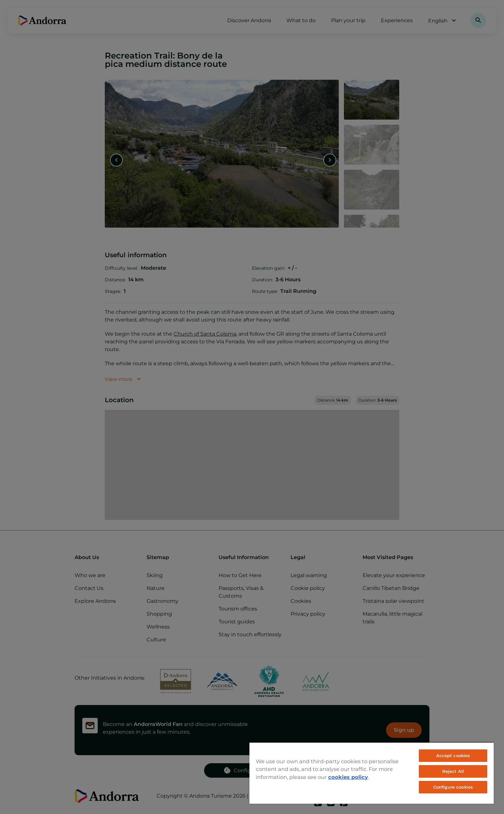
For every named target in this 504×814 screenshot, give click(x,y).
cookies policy (348, 777)
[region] (372, 773)
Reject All (453, 771)
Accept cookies (453, 755)
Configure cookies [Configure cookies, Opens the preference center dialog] (453, 787)
